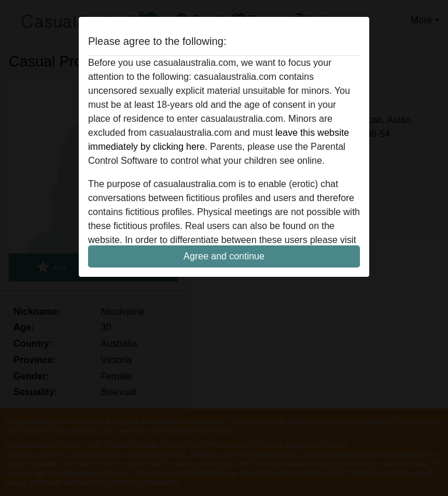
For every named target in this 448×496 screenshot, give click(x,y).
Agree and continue (224, 256)
